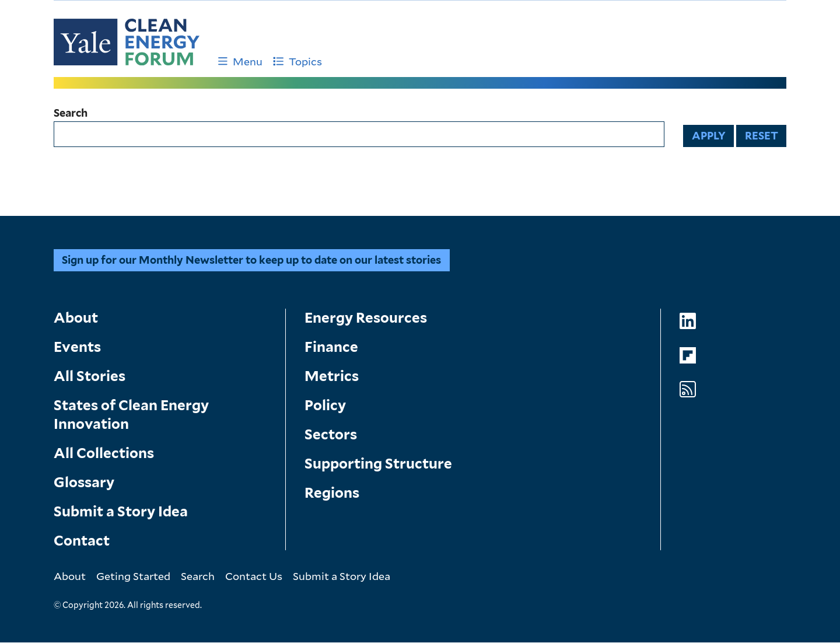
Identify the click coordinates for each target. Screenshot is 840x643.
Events (77, 347)
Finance (331, 347)
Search (71, 113)
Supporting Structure (378, 464)
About (76, 318)
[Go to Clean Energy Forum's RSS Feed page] (688, 389)
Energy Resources (366, 318)
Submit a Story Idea (121, 511)
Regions (332, 493)
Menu (240, 61)
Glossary (84, 482)
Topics (297, 61)
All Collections (104, 453)
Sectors (331, 434)
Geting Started (133, 576)
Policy (325, 405)
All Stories (90, 376)
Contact (82, 541)
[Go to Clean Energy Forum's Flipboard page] (688, 356)
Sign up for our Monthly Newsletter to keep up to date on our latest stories (251, 260)
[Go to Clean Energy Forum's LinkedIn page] (688, 321)
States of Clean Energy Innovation (131, 415)
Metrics (332, 376)
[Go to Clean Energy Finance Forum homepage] (127, 42)
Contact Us (254, 576)
